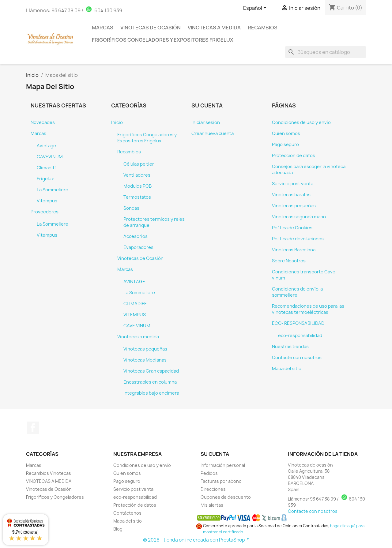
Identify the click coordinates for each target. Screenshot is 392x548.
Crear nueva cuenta (213, 133)
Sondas (131, 208)
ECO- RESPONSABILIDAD (298, 323)
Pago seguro (285, 145)
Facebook (33, 428)
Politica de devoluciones (298, 239)
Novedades (43, 122)
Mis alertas (212, 505)
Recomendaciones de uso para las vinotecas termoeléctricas (308, 309)
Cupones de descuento (226, 497)
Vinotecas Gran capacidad (151, 371)
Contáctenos (127, 513)
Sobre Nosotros (289, 261)
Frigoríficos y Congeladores (55, 497)
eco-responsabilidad (300, 336)
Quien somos (286, 133)
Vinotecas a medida (214, 28)
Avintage (46, 146)
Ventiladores (137, 175)
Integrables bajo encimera (151, 393)
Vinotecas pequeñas (145, 349)
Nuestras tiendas (290, 347)
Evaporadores (138, 247)
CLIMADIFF (135, 304)
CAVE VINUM (137, 326)
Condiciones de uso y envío (301, 122)
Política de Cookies (292, 228)
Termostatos (137, 197)
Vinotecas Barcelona (294, 250)
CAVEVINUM (50, 157)
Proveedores (45, 212)
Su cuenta (215, 454)
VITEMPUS (135, 315)
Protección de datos (294, 156)
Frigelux (45, 179)
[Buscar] (326, 52)
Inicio (117, 122)
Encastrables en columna (150, 382)
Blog (118, 529)
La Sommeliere (53, 190)
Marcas (103, 28)
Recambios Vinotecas (49, 473)
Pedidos (209, 473)
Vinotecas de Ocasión (151, 28)
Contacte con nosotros (297, 358)
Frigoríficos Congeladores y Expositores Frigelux (163, 40)
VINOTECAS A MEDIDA (49, 481)
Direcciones (213, 489)
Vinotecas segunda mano (299, 217)
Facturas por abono (221, 481)
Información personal (223, 465)
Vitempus (47, 201)
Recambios (263, 28)
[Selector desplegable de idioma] (256, 8)
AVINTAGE (134, 282)
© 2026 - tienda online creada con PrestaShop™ (196, 540)
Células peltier (139, 164)
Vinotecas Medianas (145, 360)
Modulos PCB (138, 186)
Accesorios (136, 236)
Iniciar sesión (206, 122)
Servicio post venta (293, 184)
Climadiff (46, 168)
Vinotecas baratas (291, 195)
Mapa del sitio (287, 369)
